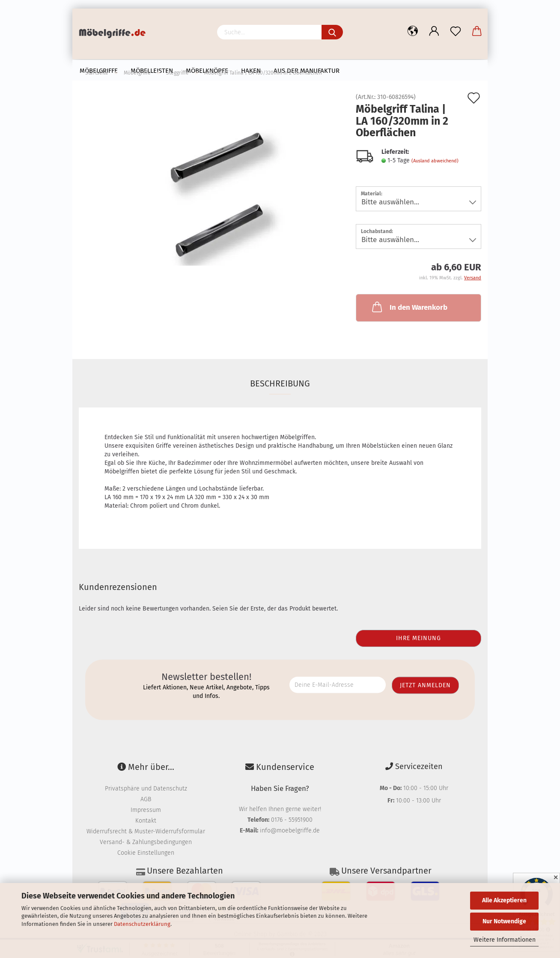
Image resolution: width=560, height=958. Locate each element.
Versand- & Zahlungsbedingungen (146, 842)
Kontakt (146, 821)
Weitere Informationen (505, 940)
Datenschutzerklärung (142, 924)
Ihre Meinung (419, 638)
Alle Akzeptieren (504, 900)
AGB (146, 799)
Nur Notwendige (504, 921)
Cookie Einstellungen (146, 853)
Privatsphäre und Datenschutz (146, 789)
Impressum (146, 810)
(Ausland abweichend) (435, 161)
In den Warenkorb (409, 307)
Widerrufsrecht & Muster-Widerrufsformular (146, 831)
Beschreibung (280, 383)
